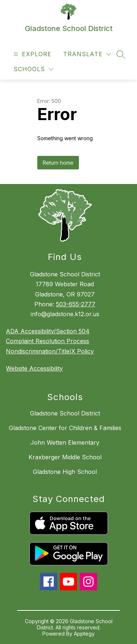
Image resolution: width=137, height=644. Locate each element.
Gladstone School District (65, 413)
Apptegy (84, 634)
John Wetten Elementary (65, 442)
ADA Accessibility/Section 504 (48, 331)
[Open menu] (32, 54)
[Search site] (121, 54)
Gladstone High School (65, 472)
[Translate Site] (87, 54)
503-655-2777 (76, 304)
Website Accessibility (34, 368)
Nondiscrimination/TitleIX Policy (50, 351)
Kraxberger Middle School (65, 457)
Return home (58, 163)
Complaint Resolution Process (47, 341)
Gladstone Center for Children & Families (65, 428)
